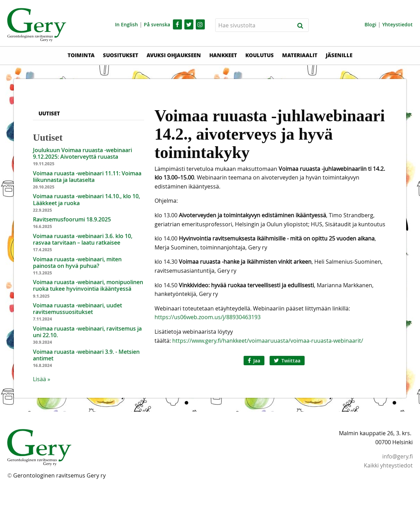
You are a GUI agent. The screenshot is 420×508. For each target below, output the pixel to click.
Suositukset (121, 55)
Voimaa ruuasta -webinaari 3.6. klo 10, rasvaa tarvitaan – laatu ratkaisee (83, 239)
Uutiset (49, 113)
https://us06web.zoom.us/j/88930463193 (208, 317)
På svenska (157, 24)
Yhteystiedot (397, 24)
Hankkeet (223, 55)
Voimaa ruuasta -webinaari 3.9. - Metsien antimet (86, 355)
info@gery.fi (397, 456)
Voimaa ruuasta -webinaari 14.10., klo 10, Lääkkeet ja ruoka (86, 199)
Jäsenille (339, 55)
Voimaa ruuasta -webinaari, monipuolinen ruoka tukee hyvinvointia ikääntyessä (88, 285)
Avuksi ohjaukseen (174, 55)
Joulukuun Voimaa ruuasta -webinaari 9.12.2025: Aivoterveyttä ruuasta (82, 153)
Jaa (254, 361)
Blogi (370, 24)
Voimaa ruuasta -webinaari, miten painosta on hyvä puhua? (77, 262)
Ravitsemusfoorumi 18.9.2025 (72, 219)
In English (126, 24)
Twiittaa (287, 361)
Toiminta (81, 55)
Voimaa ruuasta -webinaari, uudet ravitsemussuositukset (77, 309)
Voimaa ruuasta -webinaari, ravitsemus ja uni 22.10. (87, 332)
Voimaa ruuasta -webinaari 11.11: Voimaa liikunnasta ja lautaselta (87, 177)
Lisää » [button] (42, 379)
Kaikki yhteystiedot (388, 465)
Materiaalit (300, 55)
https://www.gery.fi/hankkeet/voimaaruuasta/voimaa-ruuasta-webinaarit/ (267, 341)
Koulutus (260, 55)
